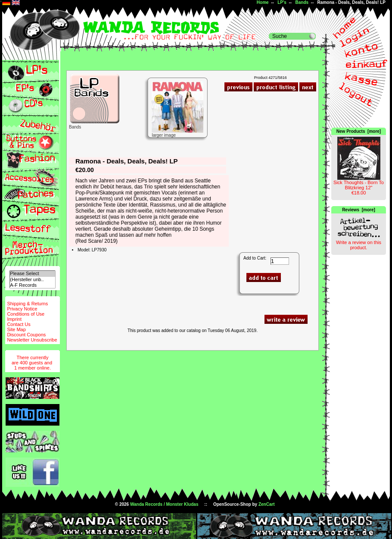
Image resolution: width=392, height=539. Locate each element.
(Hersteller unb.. (32, 280)
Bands (302, 2)
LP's (282, 2)
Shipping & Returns (27, 304)
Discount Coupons (26, 335)
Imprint (14, 319)
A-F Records (32, 285)
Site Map (16, 329)
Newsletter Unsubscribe (32, 340)
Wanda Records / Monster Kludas (164, 504)
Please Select (32, 274)
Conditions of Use (26, 314)
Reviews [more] (359, 210)
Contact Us (19, 324)
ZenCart (267, 504)
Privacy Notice (22, 309)
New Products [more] (359, 131)
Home (263, 2)
